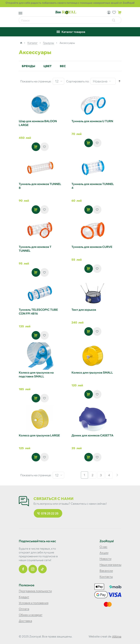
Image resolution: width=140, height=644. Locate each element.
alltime (117, 636)
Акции (104, 553)
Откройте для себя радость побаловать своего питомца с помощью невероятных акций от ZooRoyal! (70, 3)
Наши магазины (110, 565)
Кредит (24, 597)
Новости (105, 559)
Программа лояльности (35, 591)
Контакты (106, 577)
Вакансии (106, 571)
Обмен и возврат (31, 615)
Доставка (25, 621)
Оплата (24, 609)
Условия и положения (34, 603)
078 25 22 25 (48, 513)
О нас (103, 547)
